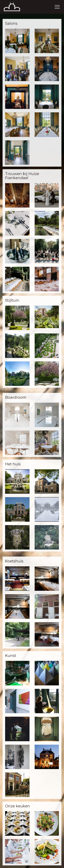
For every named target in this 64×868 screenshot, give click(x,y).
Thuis (16, 7)
